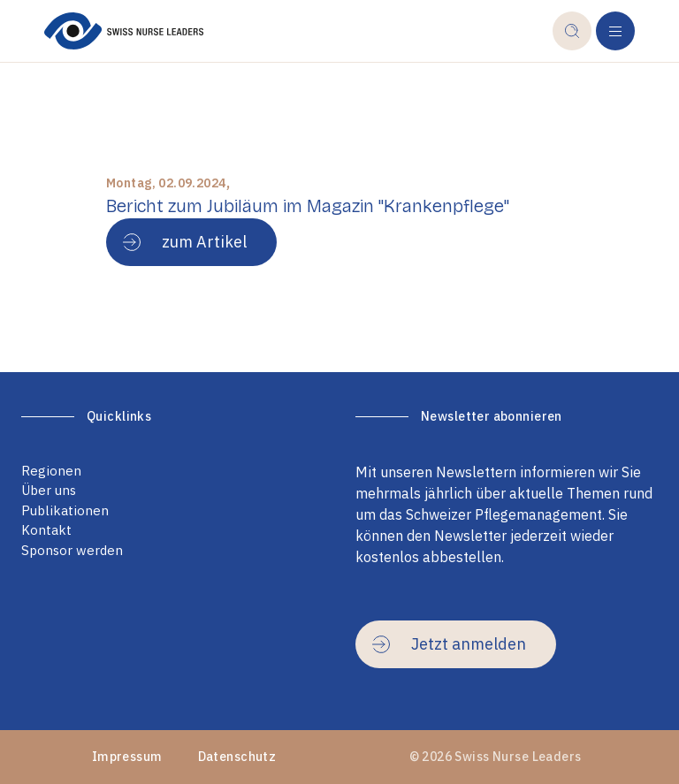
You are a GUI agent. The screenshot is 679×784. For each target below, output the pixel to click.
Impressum (127, 757)
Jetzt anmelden (449, 644)
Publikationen (65, 510)
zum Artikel (185, 242)
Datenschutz (237, 757)
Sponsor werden (72, 550)
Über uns (49, 490)
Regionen (51, 471)
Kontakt (46, 530)
